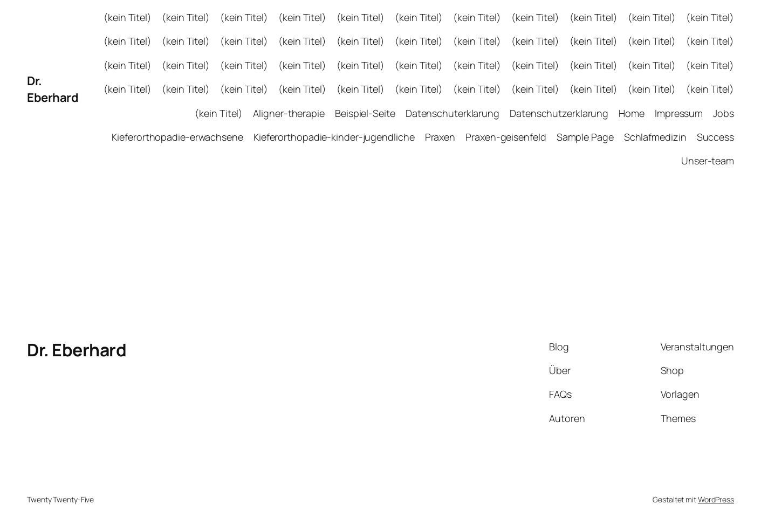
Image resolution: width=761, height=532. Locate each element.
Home (632, 113)
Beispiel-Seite (365, 113)
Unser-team (708, 161)
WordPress (716, 499)
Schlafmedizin (655, 137)
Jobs (724, 113)
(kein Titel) (128, 17)
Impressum (679, 113)
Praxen (440, 137)
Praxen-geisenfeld (506, 137)
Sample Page (585, 137)
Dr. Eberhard (53, 89)
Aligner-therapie (289, 113)
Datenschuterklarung (453, 113)
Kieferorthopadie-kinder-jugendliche (334, 137)
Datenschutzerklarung (559, 113)
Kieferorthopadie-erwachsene (177, 137)
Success (715, 137)
